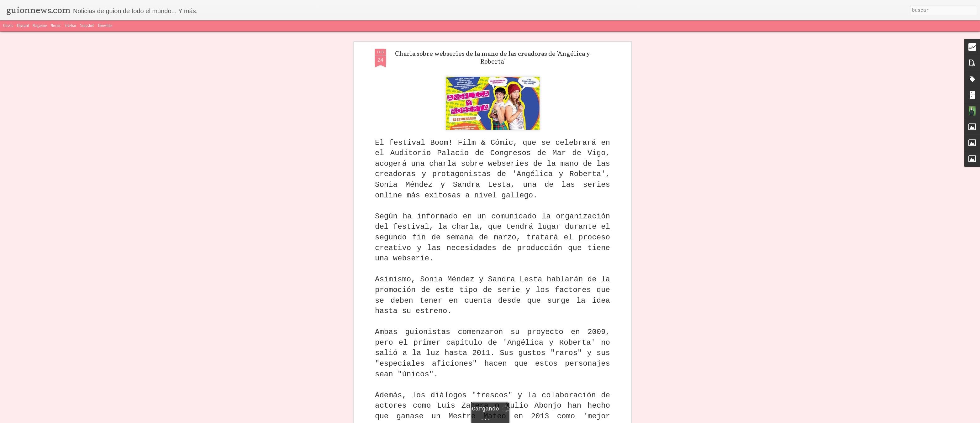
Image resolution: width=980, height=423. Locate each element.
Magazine (40, 26)
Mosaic (56, 26)
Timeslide (105, 26)
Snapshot (87, 26)
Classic (8, 26)
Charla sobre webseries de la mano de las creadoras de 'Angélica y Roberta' (493, 53)
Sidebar (70, 26)
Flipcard (23, 26)
